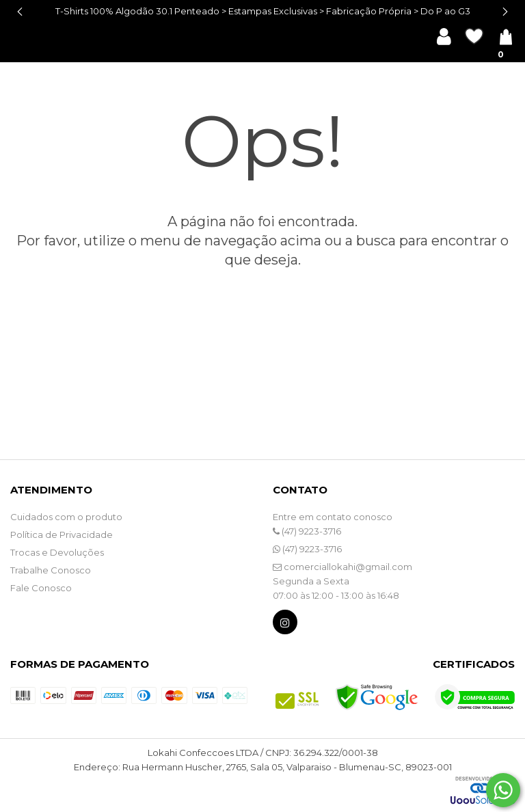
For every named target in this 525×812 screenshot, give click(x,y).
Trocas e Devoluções (57, 552)
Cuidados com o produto (66, 517)
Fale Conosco (41, 588)
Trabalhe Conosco (51, 570)
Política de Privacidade (62, 534)
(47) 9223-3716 (307, 531)
